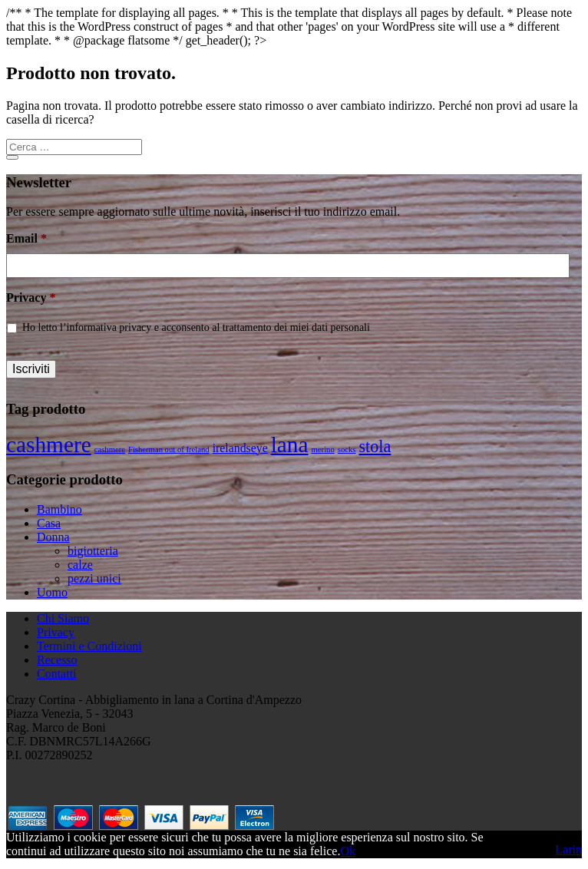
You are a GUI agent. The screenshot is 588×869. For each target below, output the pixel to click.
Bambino (59, 509)
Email (26, 238)
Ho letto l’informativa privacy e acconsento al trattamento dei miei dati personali (196, 327)
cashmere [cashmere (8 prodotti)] (49, 444)
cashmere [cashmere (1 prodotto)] (110, 449)
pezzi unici (94, 578)
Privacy (31, 297)
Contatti (57, 674)
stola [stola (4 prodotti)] (375, 446)
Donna (53, 537)
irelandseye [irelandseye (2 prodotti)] (240, 448)
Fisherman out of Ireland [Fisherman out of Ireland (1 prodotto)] (169, 449)
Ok (348, 851)
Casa (49, 523)
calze (80, 565)
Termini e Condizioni (89, 646)
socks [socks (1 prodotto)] (347, 449)
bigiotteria (93, 551)
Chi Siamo (63, 618)
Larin (568, 849)
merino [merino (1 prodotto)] (323, 449)
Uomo (52, 592)
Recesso (57, 660)
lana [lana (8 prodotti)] (290, 444)
